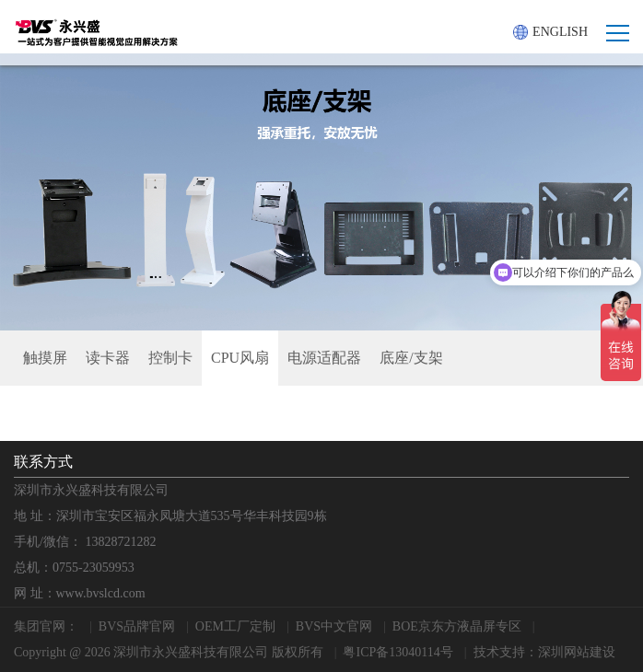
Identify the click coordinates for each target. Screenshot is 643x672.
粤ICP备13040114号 (397, 652)
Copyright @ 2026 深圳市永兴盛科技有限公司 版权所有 (169, 652)
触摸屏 (45, 358)
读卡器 (108, 358)
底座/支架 (411, 358)
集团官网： (46, 626)
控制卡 (170, 358)
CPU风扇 (240, 358)
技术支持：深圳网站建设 (544, 652)
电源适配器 (324, 358)
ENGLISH (550, 32)
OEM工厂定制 (235, 626)
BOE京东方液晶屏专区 (457, 626)
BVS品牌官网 (137, 626)
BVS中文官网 (334, 626)
